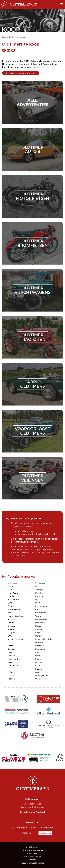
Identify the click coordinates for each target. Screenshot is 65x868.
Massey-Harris (42, 675)
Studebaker (13, 666)
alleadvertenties (32, 102)
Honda (11, 623)
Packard (12, 679)
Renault (11, 656)
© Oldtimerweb (33, 847)
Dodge (38, 662)
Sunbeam (12, 649)
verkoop (22, 64)
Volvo (10, 613)
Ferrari (11, 606)
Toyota (38, 616)
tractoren (37, 67)
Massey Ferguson (16, 639)
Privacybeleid (32, 853)
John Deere (13, 593)
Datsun (11, 662)
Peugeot (12, 633)
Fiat (37, 599)
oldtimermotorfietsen (33, 196)
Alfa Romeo (13, 599)
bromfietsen (8, 67)
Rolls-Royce (41, 623)
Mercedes (12, 583)
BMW (38, 603)
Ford (10, 590)
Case (10, 652)
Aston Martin (14, 659)
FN (9, 669)
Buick (38, 633)
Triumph (39, 590)
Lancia (11, 603)
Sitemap (33, 860)
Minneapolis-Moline (44, 639)
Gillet (38, 666)
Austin (38, 652)
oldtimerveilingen (32, 478)
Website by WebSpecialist (32, 863)
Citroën (11, 596)
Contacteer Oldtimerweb (32, 807)
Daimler (11, 672)
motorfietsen (52, 64)
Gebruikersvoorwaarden (33, 850)
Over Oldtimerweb (32, 804)
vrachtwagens (22, 67)
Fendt (10, 646)
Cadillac (39, 609)
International (41, 606)
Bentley (39, 636)
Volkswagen (41, 583)
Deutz (38, 626)
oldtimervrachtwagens (33, 290)
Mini (10, 642)
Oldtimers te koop (19, 37)
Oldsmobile (40, 679)
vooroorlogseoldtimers (32, 431)
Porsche (39, 593)
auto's (42, 64)
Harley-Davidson (15, 616)
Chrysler (11, 626)
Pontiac (39, 629)
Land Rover (40, 613)
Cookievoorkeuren (32, 857)
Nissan (11, 619)
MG (37, 586)
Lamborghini (41, 619)
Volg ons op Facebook (35, 812)
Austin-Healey (14, 609)
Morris (38, 659)
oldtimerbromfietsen (33, 243)
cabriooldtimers (32, 384)
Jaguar (11, 586)
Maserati (39, 642)
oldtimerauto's (33, 149)
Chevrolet (40, 596)
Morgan (11, 629)
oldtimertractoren (33, 337)
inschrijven (45, 833)
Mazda (38, 669)
